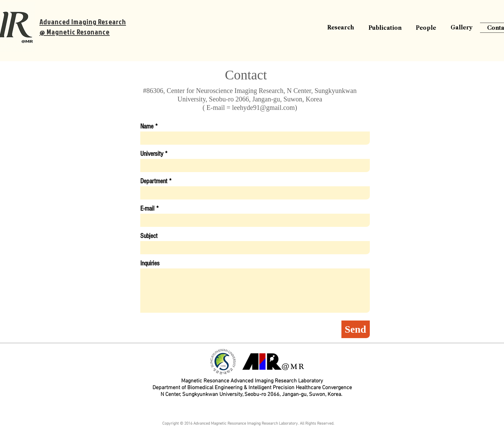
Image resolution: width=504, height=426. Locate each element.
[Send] (356, 329)
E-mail (147, 209)
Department (154, 181)
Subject (149, 236)
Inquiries (150, 263)
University (152, 154)
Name (147, 126)
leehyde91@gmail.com (264, 108)
